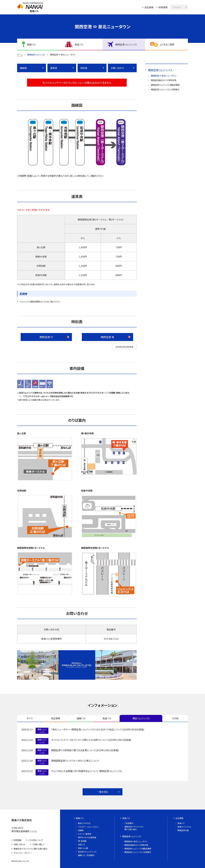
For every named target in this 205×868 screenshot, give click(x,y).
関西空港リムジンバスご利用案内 (165, 89)
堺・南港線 (82, 841)
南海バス (181, 823)
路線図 (23, 68)
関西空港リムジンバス (160, 70)
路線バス (81, 718)
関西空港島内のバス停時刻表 (164, 80)
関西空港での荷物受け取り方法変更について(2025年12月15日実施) (85, 750)
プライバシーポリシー (23, 853)
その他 (175, 718)
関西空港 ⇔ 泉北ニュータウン (164, 76)
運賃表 (54, 68)
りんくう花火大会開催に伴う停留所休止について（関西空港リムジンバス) (87, 771)
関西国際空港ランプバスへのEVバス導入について (75, 761)
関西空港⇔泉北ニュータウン (136, 841)
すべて (30, 718)
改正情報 (56, 718)
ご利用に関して (38, 844)
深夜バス (82, 845)
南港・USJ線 (83, 848)
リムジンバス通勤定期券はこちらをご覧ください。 (40, 302)
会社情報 (149, 7)
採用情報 (163, 7)
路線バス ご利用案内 (86, 855)
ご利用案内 (129, 823)
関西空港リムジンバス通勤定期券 (165, 85)
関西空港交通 (183, 830)
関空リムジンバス (141, 718)
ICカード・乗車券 (85, 834)
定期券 (81, 830)
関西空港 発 (107, 337)
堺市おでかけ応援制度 (87, 837)
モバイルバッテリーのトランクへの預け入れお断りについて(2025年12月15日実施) (91, 740)
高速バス (107, 718)
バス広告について (36, 840)
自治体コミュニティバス (87, 852)
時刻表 (84, 68)
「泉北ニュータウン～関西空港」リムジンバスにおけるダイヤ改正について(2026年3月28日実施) (98, 729)
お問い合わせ (117, 68)
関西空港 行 (46, 337)
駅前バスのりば (84, 823)
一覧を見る (103, 792)
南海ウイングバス (184, 827)
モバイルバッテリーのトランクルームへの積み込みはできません (77, 83)
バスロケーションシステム (88, 827)
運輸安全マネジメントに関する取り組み (30, 849)
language (177, 7)
